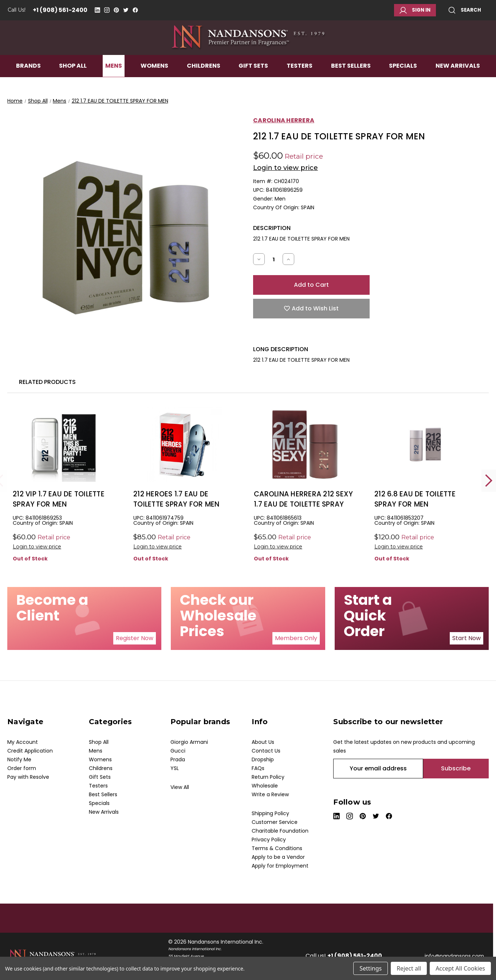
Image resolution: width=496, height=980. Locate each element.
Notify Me (19, 759)
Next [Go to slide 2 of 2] (489, 481)
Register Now (135, 638)
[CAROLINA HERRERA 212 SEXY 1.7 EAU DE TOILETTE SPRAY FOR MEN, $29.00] (305, 445)
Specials (403, 82)
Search (465, 10)
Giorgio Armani (189, 742)
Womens (154, 82)
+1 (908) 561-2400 (60, 10)
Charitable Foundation (280, 831)
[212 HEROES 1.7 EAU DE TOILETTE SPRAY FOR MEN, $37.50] (184, 445)
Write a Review (270, 794)
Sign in (415, 10)
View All (180, 787)
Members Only (296, 638)
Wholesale (265, 786)
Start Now (467, 638)
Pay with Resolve (28, 777)
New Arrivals (458, 82)
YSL (175, 768)
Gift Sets (253, 82)
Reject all (409, 968)
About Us (263, 742)
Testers (300, 82)
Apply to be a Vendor (278, 857)
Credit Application (30, 751)
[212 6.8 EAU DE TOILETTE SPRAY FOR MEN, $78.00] (425, 445)
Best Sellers (351, 82)
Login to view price (286, 168)
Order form (22, 768)
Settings (371, 968)
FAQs (258, 768)
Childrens (204, 82)
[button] (135, 638)
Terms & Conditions (277, 848)
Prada (178, 759)
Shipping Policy (270, 813)
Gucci (178, 751)
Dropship (263, 759)
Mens (114, 82)
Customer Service (275, 822)
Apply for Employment (280, 866)
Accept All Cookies (460, 968)
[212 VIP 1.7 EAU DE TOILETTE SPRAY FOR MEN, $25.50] (64, 445)
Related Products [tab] (47, 382)
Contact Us (266, 751)
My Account (23, 742)
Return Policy (268, 777)
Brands (28, 82)
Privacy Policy (269, 840)
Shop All (73, 82)
